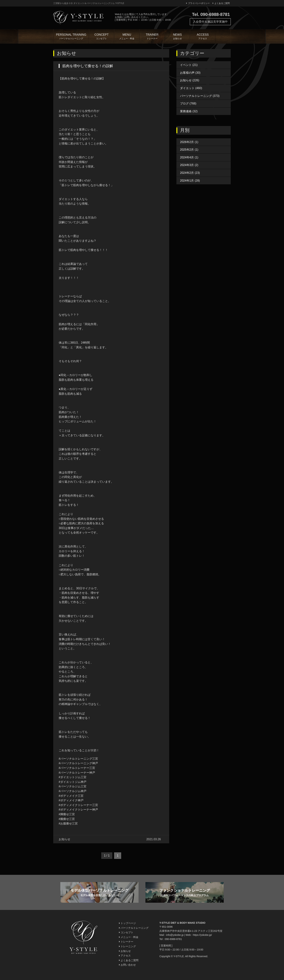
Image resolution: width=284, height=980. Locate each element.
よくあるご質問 (221, 3)
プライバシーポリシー (198, 3)
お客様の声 (187, 73)
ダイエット (187, 88)
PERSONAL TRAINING (71, 37)
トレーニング (127, 946)
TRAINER (152, 37)
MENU (127, 37)
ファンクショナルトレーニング (185, 893)
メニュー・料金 (129, 937)
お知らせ (186, 80)
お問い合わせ (127, 965)
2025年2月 (187, 150)
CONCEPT (102, 37)
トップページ (127, 923)
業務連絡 (186, 111)
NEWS (177, 37)
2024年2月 (187, 173)
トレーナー (126, 942)
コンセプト (126, 932)
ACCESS (203, 37)
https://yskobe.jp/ (202, 935)
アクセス (125, 956)
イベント (186, 65)
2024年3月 (187, 165)
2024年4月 (187, 157)
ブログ (184, 103)
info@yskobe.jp (175, 935)
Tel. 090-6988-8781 (211, 14)
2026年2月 (187, 142)
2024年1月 (187, 181)
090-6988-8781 (173, 939)
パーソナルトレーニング (196, 96)
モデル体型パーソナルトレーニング (99, 893)
